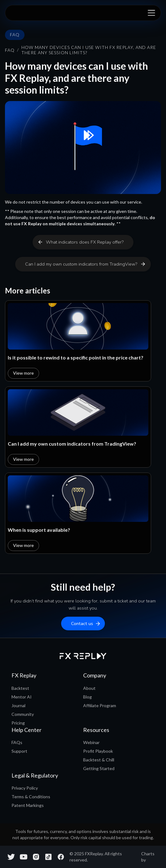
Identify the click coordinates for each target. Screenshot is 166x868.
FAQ (10, 50)
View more (23, 373)
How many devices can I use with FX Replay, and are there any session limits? (89, 50)
